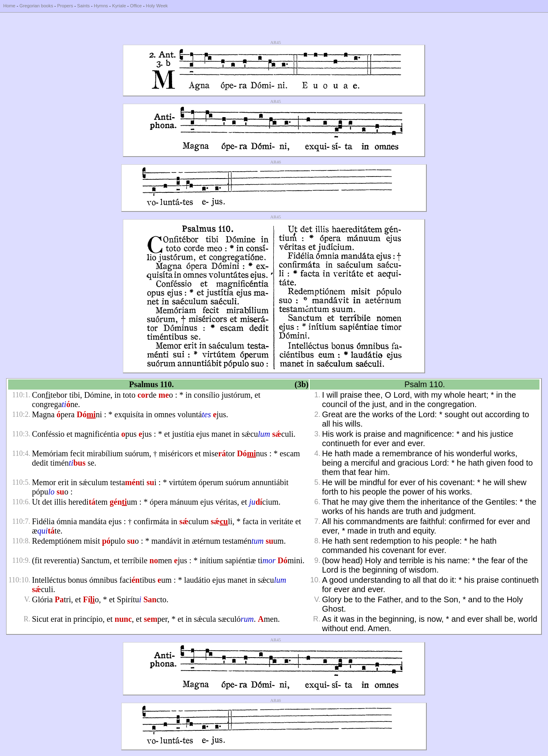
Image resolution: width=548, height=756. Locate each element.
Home (9, 6)
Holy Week (157, 6)
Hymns (101, 6)
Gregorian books (36, 6)
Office (136, 6)
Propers (65, 6)
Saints (84, 6)
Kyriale (119, 6)
